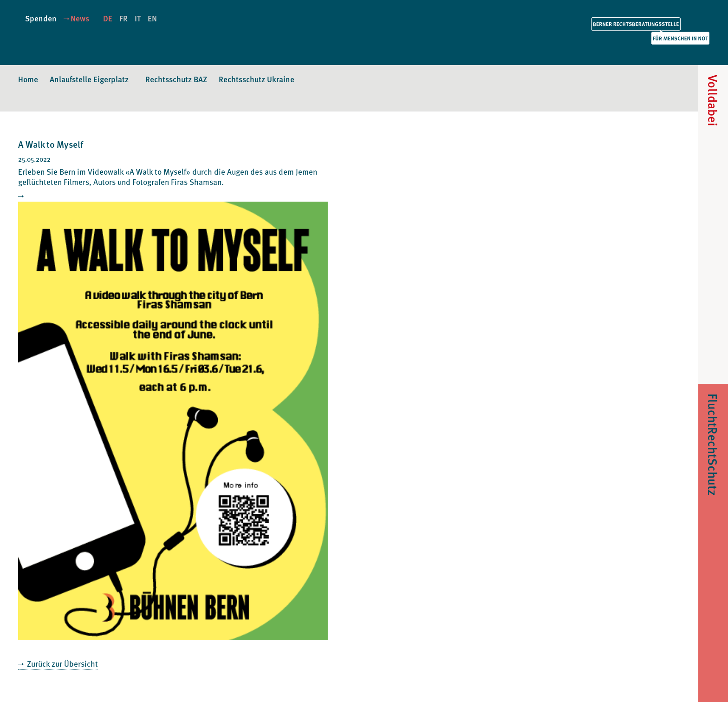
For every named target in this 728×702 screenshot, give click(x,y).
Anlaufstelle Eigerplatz (89, 79)
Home (28, 79)
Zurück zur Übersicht (62, 663)
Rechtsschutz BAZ (176, 79)
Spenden (41, 18)
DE (108, 18)
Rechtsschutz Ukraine (257, 79)
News (80, 18)
